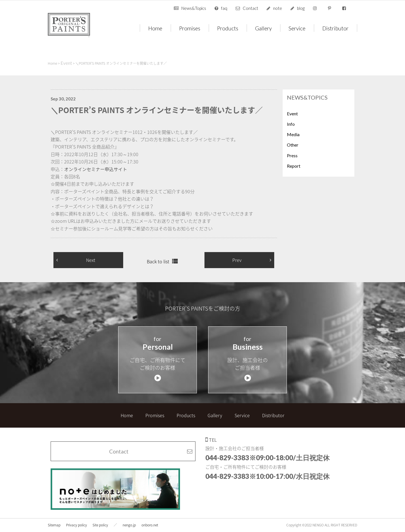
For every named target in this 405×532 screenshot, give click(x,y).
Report (294, 166)
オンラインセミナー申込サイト (96, 169)
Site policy (100, 520)
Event (292, 114)
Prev (237, 260)
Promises (190, 28)
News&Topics (194, 8)
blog (301, 8)
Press (292, 155)
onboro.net (150, 520)
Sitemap (54, 520)
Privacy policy (76, 520)
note (278, 8)
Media (293, 134)
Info (291, 124)
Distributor (335, 28)
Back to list (158, 261)
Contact (250, 8)
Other (293, 145)
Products (228, 28)
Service (297, 28)
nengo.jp (129, 520)
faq (224, 8)
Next (91, 260)
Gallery (263, 28)
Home (155, 28)
